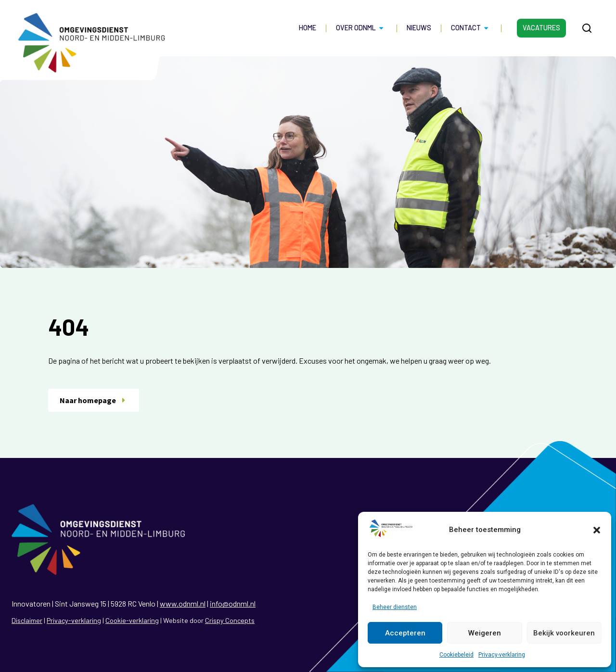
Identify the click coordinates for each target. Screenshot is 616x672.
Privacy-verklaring (502, 655)
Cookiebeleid (456, 655)
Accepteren (405, 633)
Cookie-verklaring (132, 620)
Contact (471, 28)
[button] (597, 530)
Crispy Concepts (230, 620)
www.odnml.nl (183, 603)
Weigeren (485, 633)
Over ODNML (361, 28)
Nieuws (419, 28)
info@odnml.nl (233, 603)
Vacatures (541, 28)
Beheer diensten (395, 607)
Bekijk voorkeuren (564, 633)
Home (308, 28)
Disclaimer (27, 620)
